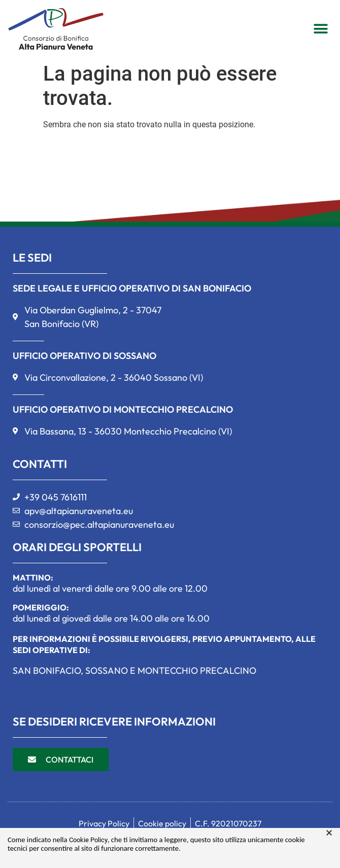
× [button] (329, 833)
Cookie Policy (88, 840)
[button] (320, 29)
